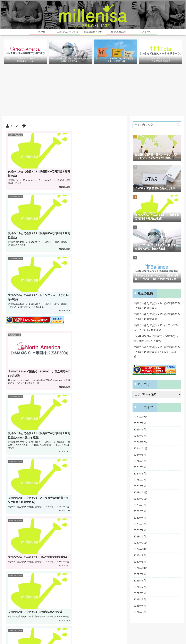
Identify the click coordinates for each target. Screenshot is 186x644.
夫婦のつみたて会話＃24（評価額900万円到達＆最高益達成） (157, 306)
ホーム (89, 635)
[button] (178, 125)
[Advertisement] (93, 91)
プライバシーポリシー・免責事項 (166, 635)
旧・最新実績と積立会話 (106, 635)
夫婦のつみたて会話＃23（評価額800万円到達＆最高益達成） (157, 317)
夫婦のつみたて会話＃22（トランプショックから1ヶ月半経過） (156, 328)
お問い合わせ (142, 635)
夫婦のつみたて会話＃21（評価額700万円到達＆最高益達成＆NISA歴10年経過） (157, 352)
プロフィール (127, 635)
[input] (157, 125)
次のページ (64, 485)
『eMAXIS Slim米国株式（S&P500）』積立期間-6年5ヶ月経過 (157, 339)
